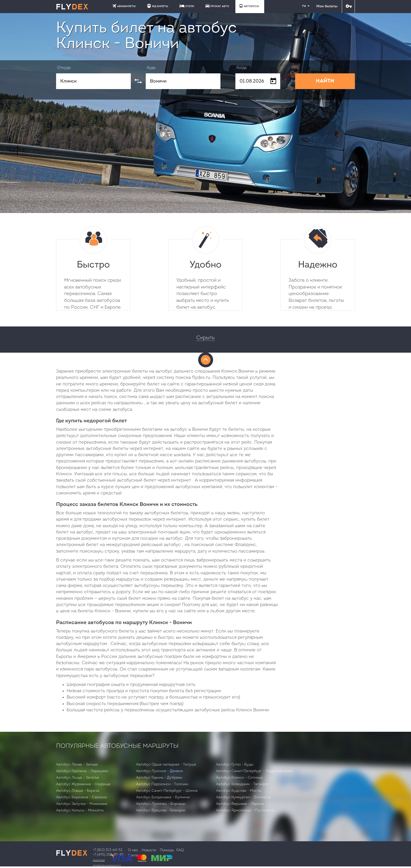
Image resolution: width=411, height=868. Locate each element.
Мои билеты (327, 6)
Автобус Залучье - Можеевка (82, 804)
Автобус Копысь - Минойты (80, 810)
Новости (149, 850)
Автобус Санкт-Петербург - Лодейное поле (254, 771)
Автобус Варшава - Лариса (240, 804)
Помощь (167, 850)
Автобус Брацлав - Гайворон (161, 810)
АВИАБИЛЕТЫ (124, 6)
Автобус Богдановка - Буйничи (163, 797)
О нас (133, 850)
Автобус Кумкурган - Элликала (243, 797)
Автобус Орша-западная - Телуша (166, 765)
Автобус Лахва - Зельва (77, 765)
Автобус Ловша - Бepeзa (78, 791)
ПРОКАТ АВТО (217, 6)
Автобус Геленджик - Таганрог (242, 784)
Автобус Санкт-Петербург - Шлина (167, 791)
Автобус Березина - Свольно (82, 797)
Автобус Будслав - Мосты (239, 791)
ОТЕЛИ (187, 6)
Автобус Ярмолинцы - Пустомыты (245, 810)
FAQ (180, 850)
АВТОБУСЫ (249, 6)
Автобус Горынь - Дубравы (159, 778)
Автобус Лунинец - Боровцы (161, 804)
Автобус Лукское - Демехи (159, 771)
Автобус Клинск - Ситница (239, 778)
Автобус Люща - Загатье (78, 778)
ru (304, 6)
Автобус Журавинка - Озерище (83, 784)
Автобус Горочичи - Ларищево (82, 771)
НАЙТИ (325, 81)
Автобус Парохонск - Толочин (162, 784)
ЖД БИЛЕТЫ (158, 6)
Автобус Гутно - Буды (235, 765)
